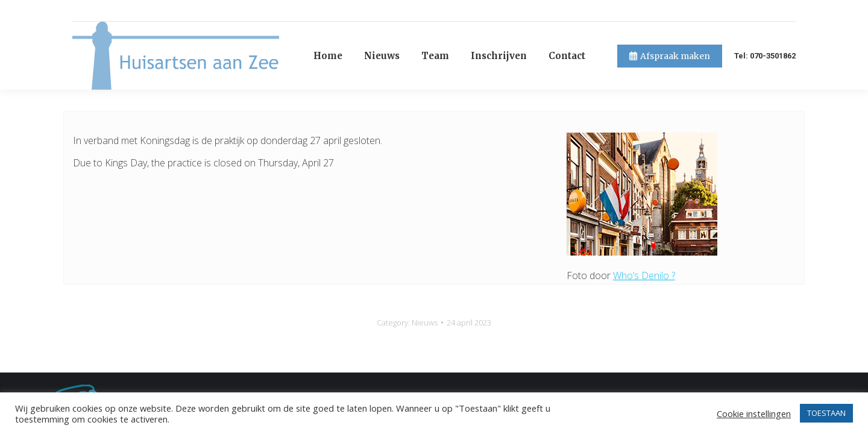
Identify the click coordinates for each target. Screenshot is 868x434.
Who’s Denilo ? (644, 254)
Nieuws (425, 301)
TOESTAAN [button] (826, 413)
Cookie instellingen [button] (754, 414)
